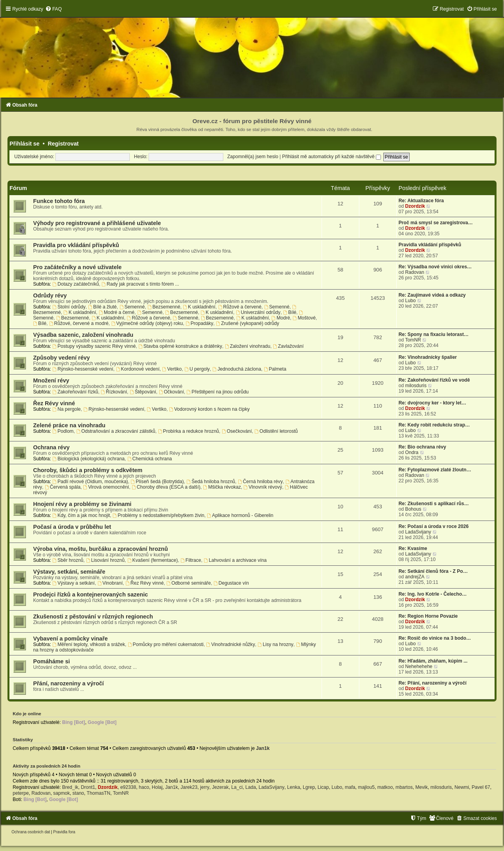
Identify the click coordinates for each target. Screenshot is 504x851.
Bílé (290, 312)
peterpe (21, 793)
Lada (251, 787)
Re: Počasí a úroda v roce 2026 (434, 526)
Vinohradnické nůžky (230, 644)
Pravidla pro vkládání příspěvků (76, 245)
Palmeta (275, 369)
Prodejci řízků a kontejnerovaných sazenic (90, 594)
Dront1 (88, 787)
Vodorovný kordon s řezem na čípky (209, 409)
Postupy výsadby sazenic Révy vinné (94, 346)
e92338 (128, 787)
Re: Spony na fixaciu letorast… (434, 334)
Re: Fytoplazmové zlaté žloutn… (435, 470)
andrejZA (415, 577)
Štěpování (143, 392)
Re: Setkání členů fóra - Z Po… (433, 571)
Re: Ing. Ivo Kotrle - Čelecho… (433, 594)
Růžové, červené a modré (79, 323)
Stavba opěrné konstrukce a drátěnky (180, 346)
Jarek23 (189, 787)
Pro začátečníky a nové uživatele (77, 267)
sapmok (61, 793)
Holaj (157, 787)
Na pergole (66, 409)
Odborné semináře (189, 583)
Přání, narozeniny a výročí (68, 683)
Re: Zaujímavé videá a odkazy (432, 295)
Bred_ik (70, 787)
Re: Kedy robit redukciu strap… (434, 425)
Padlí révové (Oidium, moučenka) (90, 482)
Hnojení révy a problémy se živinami (82, 504)
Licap (323, 787)
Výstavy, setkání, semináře (69, 572)
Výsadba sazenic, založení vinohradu (83, 335)
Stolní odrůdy (69, 307)
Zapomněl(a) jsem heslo (253, 157)
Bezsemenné (164, 307)
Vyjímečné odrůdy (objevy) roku (147, 323)
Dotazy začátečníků (75, 284)
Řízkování (114, 392)
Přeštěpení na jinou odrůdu (218, 392)
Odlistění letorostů (276, 431)
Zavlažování (288, 346)
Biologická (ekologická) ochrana (88, 459)
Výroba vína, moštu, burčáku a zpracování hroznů (100, 549)
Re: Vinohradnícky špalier (428, 357)
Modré (281, 318)
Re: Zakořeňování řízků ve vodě (434, 380)
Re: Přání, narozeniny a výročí (433, 683)
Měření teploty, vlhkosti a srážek (89, 644)
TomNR (413, 340)
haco (144, 787)
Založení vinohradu (248, 346)
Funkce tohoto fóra (59, 201)
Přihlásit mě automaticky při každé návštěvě (332, 157)
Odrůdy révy (50, 295)
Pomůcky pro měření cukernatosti (166, 644)
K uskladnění (199, 307)
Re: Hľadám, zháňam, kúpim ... (433, 661)
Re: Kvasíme (413, 548)
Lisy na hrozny (275, 644)
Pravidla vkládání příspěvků (430, 245)
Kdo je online (27, 714)
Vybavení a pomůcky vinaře (70, 639)
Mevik (421, 787)
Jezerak (220, 787)
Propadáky (200, 323)
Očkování (171, 392)
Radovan (415, 272)
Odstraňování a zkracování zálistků (116, 431)
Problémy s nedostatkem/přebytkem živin (158, 515)
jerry (205, 787)
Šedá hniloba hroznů (211, 482)
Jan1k (263, 748)
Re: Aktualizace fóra (421, 201)
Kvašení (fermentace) (153, 560)
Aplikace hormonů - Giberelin (240, 515)
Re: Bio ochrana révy (422, 447)
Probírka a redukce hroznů (189, 431)
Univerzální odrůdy (258, 312)
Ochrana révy (51, 447)
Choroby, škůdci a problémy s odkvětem (88, 470)
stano (78, 793)
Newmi (462, 787)
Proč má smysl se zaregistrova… (436, 223)
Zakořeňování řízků (75, 392)
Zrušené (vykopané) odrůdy (247, 323)
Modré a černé (117, 312)
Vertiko (172, 369)
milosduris (416, 386)
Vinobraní (110, 583)
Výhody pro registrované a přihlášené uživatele (97, 223)
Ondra (412, 452)
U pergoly (197, 369)
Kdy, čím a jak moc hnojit (81, 515)
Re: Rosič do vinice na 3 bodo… (435, 638)
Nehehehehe (419, 666)
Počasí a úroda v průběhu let (72, 527)
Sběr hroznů (68, 560)
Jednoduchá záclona (237, 369)
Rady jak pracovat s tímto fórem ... (140, 284)
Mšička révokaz (222, 487)
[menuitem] (53, 9)
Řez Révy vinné (54, 403)
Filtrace (191, 560)
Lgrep (309, 787)
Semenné (132, 307)
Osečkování (237, 431)
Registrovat (63, 144)
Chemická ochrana (150, 459)
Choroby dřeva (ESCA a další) (166, 487)
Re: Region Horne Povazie (428, 616)
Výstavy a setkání (74, 583)
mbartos (404, 787)
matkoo (385, 787)
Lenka (293, 787)
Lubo (411, 301)
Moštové (304, 318)
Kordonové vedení (138, 369)
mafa (350, 787)
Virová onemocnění (106, 487)
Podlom (63, 431)
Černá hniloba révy (260, 482)
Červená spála (63, 487)
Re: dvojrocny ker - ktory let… (432, 403)
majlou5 (366, 787)
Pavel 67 (481, 787)
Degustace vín (231, 583)
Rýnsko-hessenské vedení (83, 369)
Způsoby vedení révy (61, 358)
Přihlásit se (24, 144)
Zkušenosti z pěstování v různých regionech (93, 617)
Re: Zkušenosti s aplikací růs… (434, 504)
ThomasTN (99, 793)
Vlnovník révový (263, 487)
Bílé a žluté (102, 307)
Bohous (413, 509)
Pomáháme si (52, 661)
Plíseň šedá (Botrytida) (157, 482)
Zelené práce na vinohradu (69, 425)
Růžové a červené (240, 307)
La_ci (237, 787)
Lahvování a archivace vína (235, 560)
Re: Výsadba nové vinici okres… (435, 267)
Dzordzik (415, 206)
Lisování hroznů (105, 560)
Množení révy (51, 380)
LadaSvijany (418, 532)
